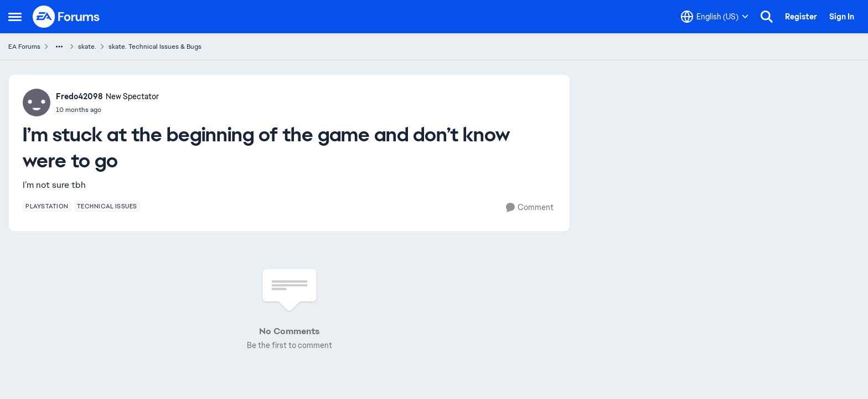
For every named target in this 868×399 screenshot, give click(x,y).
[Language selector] (715, 17)
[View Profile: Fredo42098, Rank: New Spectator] (37, 103)
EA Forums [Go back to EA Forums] (24, 47)
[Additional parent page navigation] (59, 47)
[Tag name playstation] (47, 206)
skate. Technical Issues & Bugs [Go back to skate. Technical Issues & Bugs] (155, 47)
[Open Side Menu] (15, 17)
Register (801, 17)
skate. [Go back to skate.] (87, 47)
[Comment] (530, 208)
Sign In (842, 17)
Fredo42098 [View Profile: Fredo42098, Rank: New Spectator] (79, 96)
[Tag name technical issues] (107, 206)
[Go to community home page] (66, 17)
